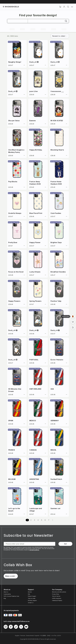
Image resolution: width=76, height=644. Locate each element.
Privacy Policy (56, 594)
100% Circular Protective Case (11, 596)
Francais (23, 636)
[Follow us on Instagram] (6, 627)
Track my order (32, 598)
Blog (5, 598)
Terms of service (56, 596)
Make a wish (11, 576)
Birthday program (32, 600)
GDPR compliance (57, 598)
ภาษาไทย (54, 636)
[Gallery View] (73, 316)
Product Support (32, 596)
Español (37, 636)
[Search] (68, 7)
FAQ (29, 594)
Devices (30, 592)
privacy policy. (34, 550)
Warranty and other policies (59, 592)
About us (6, 592)
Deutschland (30, 636)
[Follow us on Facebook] (11, 627)
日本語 (49, 636)
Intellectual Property (57, 600)
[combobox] (60, 36)
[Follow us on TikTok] (16, 627)
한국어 (59, 636)
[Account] (64, 7)
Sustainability (7, 594)
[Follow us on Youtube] (26, 627)
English (17, 636)
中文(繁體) (43, 636)
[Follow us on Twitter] (21, 627)
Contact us (31, 603)
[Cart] (60, 7)
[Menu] (72, 7)
